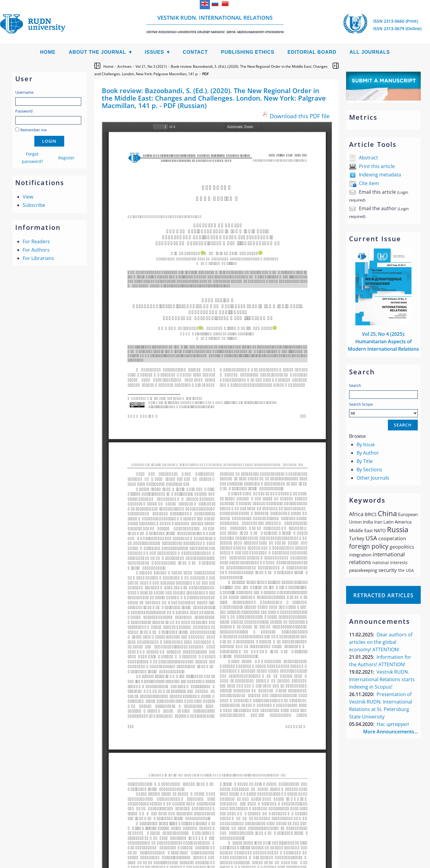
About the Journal (97, 52)
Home (48, 52)
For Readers (36, 241)
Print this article (377, 166)
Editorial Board (312, 52)
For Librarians (38, 258)
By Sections (369, 470)
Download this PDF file (300, 116)
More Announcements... (390, 732)
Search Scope (383, 409)
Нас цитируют (393, 724)
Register (66, 158)
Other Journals (373, 478)
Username (24, 92)
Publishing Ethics (248, 52)
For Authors (36, 250)
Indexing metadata (380, 175)
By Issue (366, 444)
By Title (365, 461)
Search (355, 385)
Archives (125, 66)
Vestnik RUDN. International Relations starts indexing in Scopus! (382, 679)
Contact (195, 52)
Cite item (369, 183)
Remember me (33, 130)
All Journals (370, 52)
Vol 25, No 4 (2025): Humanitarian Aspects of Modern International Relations (383, 341)
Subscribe (34, 205)
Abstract (368, 158)
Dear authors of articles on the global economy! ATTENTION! (381, 642)
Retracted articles (383, 595)
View (28, 197)
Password (24, 111)
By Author (368, 453)
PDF (205, 74)
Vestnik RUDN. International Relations (215, 24)
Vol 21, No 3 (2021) (151, 66)
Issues (155, 52)
